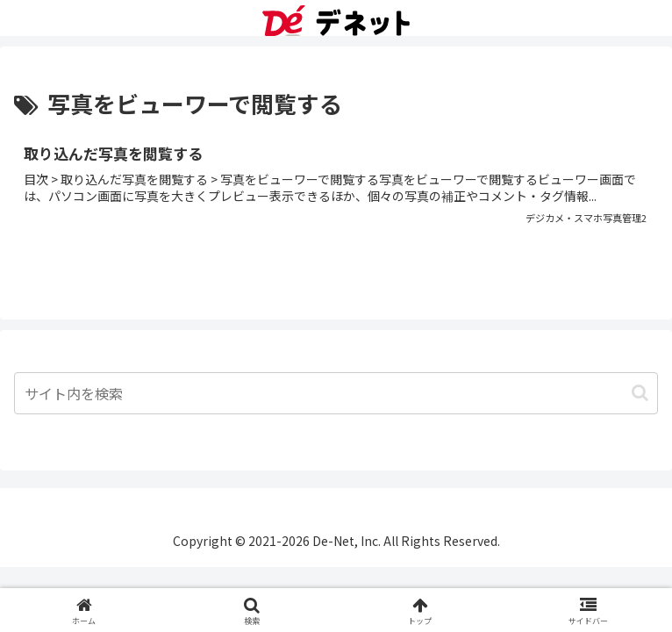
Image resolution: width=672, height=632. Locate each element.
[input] (336, 393)
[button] (640, 393)
